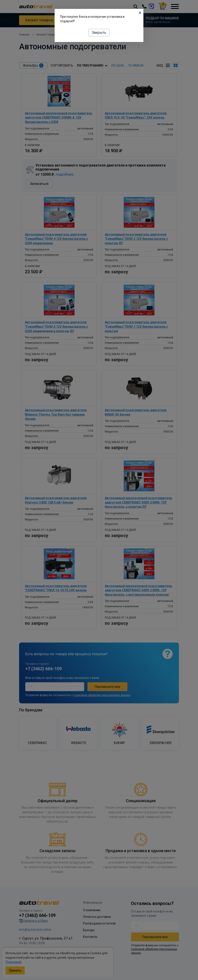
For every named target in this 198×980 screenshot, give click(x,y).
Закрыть (99, 33)
